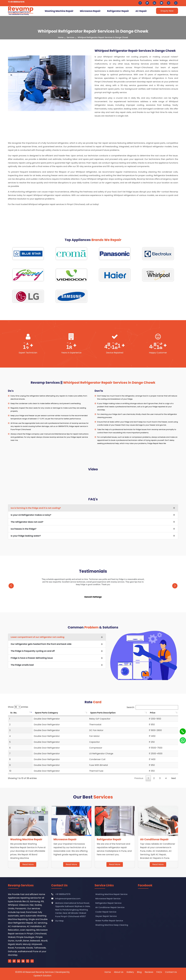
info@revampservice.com (68, 899)
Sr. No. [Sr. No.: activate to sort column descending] (14, 713)
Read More (28, 864)
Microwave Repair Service (108, 899)
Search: (152, 707)
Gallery (130, 972)
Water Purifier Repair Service (109, 920)
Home (61, 37)
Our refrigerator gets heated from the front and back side (41, 644)
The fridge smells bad (22, 665)
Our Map (59, 921)
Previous (139, 778)
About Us (119, 972)
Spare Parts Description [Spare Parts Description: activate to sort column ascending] (103, 713)
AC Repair (141, 11)
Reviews (149, 972)
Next (174, 778)
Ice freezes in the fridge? (24, 529)
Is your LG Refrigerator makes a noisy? (31, 515)
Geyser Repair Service (106, 916)
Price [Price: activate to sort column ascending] (153, 713)
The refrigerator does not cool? (27, 522)
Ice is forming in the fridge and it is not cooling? (36, 508)
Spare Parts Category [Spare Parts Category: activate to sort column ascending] (46, 713)
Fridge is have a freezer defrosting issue (32, 658)
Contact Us (171, 972)
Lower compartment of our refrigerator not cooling (38, 637)
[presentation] (11, 585)
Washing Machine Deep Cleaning (112, 925)
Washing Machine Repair (59, 11)
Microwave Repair (90, 11)
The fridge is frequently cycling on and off (33, 651)
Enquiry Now (167, 11)
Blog (139, 972)
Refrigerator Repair (118, 11)
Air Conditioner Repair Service (110, 907)
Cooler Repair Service (106, 912)
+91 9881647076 (17, 2)
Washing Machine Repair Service (111, 894)
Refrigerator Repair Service (108, 903)
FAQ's (159, 972)
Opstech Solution (43, 976)
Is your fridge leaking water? (26, 536)
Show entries (18, 707)
